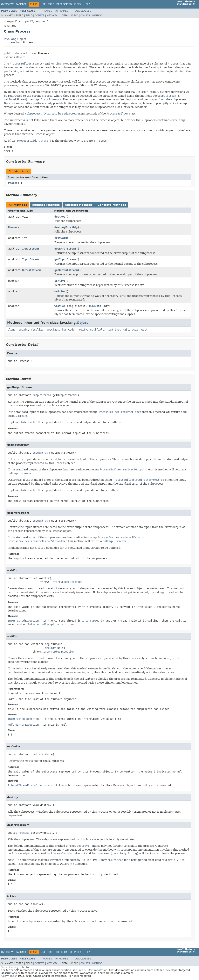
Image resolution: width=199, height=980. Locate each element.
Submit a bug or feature (16, 967)
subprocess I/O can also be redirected (51, 114)
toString (113, 330)
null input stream (19, 473)
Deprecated (64, 4)
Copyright (7, 976)
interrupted (91, 621)
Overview (7, 4)
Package (21, 4)
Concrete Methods (112, 205)
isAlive (60, 281)
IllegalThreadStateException (29, 785)
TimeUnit (95, 306)
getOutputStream (66, 270)
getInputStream (65, 259)
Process (14, 183)
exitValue (61, 238)
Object (21, 57)
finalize (37, 330)
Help (87, 4)
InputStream (31, 249)
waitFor (60, 292)
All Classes (83, 11)
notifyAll (97, 330)
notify (82, 330)
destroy (60, 217)
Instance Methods (46, 205)
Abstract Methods (79, 205)
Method (52, 16)
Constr (40, 16)
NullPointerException (23, 725)
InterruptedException (67, 582)
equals (23, 330)
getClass (53, 330)
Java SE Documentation (93, 970)
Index (78, 4)
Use (43, 4)
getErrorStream (65, 249)
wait (126, 330)
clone (11, 330)
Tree (51, 4)
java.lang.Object (15, 39)
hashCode (68, 330)
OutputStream (31, 270)
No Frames (61, 11)
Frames (47, 11)
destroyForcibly (66, 227)
